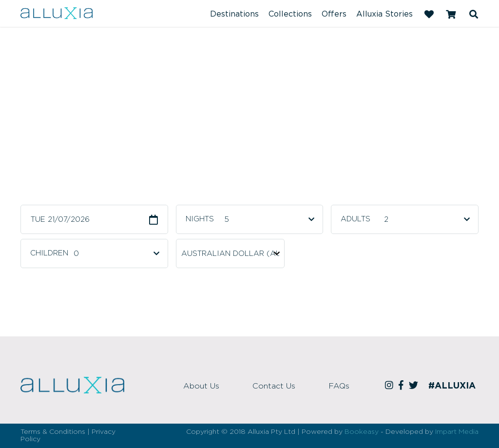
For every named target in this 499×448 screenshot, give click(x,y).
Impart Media (457, 432)
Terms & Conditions (53, 432)
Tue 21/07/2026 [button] (60, 220)
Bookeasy (362, 432)
